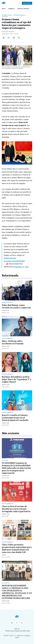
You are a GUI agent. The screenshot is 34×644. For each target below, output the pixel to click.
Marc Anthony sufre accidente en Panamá (13, 342)
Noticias (5, 17)
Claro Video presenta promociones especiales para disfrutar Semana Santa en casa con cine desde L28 (17, 549)
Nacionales (6, 583)
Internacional (7, 15)
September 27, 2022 (22, 267)
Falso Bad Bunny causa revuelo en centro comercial (16, 306)
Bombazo (12, 9)
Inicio (4, 9)
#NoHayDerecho (10, 258)
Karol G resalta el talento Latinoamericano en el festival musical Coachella (15, 418)
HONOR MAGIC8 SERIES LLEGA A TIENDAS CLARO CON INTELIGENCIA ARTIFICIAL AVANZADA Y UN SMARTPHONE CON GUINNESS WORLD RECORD (17, 592)
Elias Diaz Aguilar (8, 32)
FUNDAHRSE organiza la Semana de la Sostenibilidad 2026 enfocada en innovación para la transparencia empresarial (16, 468)
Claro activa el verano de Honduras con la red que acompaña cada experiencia (16, 509)
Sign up (17, 629)
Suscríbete (27, 3)
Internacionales (19, 15)
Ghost (28, 636)
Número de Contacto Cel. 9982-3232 (18, 631)
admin (4, 555)
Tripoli (17, 637)
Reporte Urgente (23, 9)
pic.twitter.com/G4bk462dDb (14, 261)
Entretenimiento (8, 302)
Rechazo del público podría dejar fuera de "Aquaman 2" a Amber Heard (16, 379)
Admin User (6, 310)
